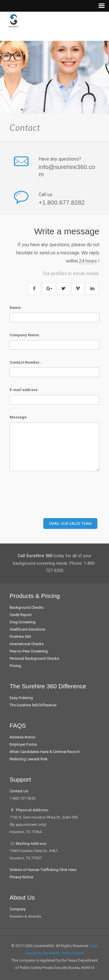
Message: (19, 417)
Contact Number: (25, 362)
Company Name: (25, 335)
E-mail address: (24, 390)
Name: (16, 308)
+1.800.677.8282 (62, 202)
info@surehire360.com (67, 170)
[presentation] (54, 499)
